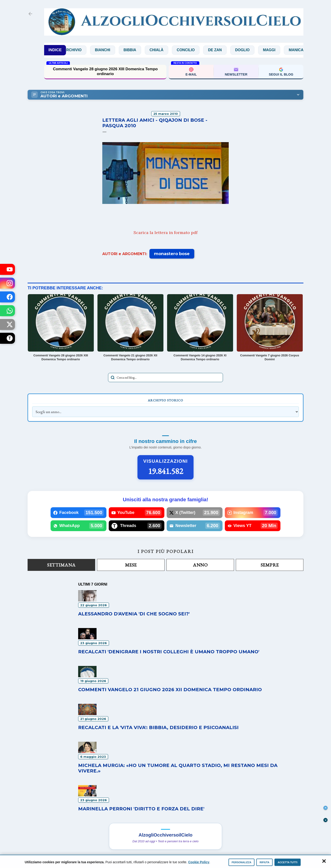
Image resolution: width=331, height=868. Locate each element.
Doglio (251, 50)
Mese (131, 565)
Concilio (194, 50)
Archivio (81, 50)
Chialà (165, 50)
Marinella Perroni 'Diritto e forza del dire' (141, 809)
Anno (200, 565)
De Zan (223, 50)
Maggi (278, 50)
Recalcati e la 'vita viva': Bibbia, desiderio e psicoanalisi (158, 727)
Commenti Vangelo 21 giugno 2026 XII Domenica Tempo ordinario (170, 690)
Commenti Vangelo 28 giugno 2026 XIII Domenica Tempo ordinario (105, 71)
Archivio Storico (165, 400)
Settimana (61, 565)
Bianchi (111, 50)
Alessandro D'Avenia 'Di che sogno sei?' (134, 614)
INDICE (55, 50)
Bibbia (138, 50)
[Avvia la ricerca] (113, 378)
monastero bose (172, 254)
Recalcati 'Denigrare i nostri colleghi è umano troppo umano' (169, 652)
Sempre (270, 565)
